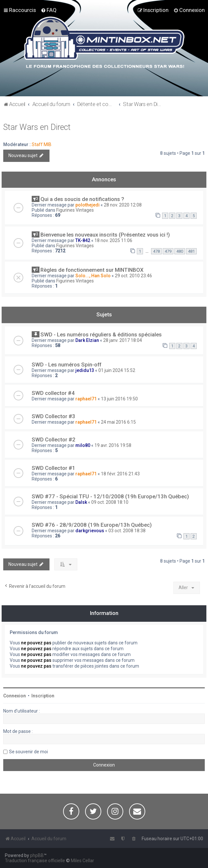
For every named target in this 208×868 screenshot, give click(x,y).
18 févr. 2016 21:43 (120, 474)
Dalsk (81, 502)
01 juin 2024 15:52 (117, 370)
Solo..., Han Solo (93, 276)
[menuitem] (49, 10)
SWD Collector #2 (54, 439)
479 (168, 251)
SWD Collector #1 (54, 468)
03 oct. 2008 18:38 (127, 531)
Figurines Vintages (75, 210)
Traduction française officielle (35, 861)
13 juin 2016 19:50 (119, 399)
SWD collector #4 (53, 393)
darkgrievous (90, 531)
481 (191, 251)
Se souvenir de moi (28, 752)
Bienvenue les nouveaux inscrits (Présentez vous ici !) (105, 235)
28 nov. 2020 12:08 (123, 205)
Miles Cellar (82, 861)
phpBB (37, 855)
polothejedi (88, 205)
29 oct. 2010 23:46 (133, 276)
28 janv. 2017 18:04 (123, 340)
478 (156, 251)
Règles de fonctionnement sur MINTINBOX (92, 270)
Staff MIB (42, 144)
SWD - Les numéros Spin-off (66, 365)
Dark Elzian (87, 340)
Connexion (15, 696)
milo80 (83, 445)
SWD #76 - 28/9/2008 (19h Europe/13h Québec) (92, 525)
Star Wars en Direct (37, 127)
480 (180, 251)
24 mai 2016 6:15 (118, 422)
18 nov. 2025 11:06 (113, 240)
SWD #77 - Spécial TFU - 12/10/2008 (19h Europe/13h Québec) (110, 496)
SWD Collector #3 (54, 416)
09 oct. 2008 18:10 (110, 502)
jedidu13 (85, 370)
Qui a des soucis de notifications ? (82, 199)
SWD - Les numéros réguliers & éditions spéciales (101, 334)
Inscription (43, 696)
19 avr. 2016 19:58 (113, 445)
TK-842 (83, 240)
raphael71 (86, 399)
